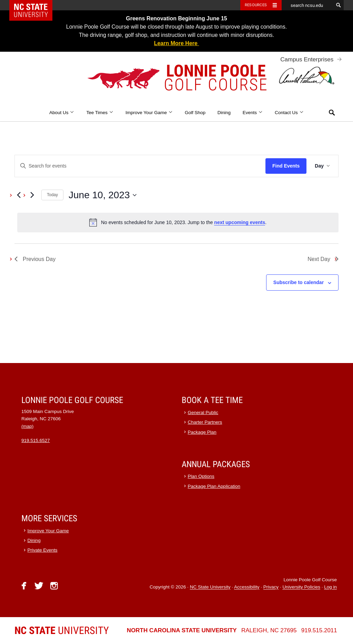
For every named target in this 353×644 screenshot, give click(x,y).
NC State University (210, 587)
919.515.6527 (36, 440)
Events (253, 113)
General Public (203, 412)
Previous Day (35, 259)
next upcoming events (240, 222)
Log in (330, 587)
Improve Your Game (149, 113)
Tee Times (100, 113)
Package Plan (202, 432)
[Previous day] (19, 195)
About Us (62, 113)
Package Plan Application (214, 486)
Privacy (271, 587)
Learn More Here (177, 43)
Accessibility (247, 587)
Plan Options (201, 476)
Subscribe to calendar (299, 282)
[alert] (178, 222)
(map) (27, 426)
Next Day (323, 259)
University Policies (301, 587)
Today (52, 195)
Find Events (286, 166)
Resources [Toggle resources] (256, 5)
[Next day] (32, 195)
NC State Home (35, 5)
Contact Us (289, 113)
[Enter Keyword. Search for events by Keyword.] (140, 166)
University (62, 630)
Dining (224, 113)
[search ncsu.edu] (307, 5)
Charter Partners (205, 422)
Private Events (43, 550)
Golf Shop (195, 113)
